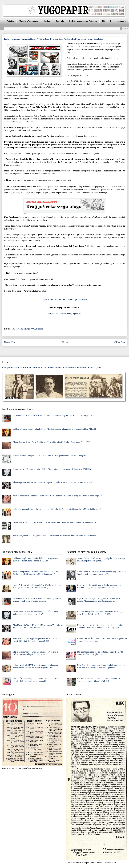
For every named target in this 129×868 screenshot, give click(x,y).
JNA (17, 329)
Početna (10, 21)
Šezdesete (40, 329)
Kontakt (47, 21)
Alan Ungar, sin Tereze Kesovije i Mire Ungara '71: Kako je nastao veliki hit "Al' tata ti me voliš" (53, 482)
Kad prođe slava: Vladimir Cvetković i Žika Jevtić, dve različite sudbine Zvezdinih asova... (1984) (52, 367)
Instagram (121, 21)
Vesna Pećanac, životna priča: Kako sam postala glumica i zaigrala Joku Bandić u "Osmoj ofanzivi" (54, 415)
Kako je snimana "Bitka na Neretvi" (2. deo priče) (64, 300)
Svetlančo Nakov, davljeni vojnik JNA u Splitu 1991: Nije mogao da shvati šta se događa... (50, 456)
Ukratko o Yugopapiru (29, 21)
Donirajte (60, 21)
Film (13, 329)
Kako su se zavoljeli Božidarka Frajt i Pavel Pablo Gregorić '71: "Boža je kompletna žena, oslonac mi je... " (57, 496)
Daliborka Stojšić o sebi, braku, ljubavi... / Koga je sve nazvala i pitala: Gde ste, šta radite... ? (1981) (54, 429)
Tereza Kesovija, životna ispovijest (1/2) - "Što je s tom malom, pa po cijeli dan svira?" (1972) (52, 469)
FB (104, 21)
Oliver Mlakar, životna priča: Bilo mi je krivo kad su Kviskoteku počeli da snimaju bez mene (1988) (54, 522)
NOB (33, 329)
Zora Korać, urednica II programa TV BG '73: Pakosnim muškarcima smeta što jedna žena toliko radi (55, 536)
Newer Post (10, 342)
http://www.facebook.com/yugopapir (65, 313)
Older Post (120, 342)
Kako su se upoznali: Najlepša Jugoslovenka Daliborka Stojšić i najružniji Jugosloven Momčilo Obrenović (57, 509)
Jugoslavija (25, 329)
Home (65, 342)
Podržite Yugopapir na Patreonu (83, 21)
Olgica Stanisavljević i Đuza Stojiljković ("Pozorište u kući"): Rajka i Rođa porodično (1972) (51, 442)
